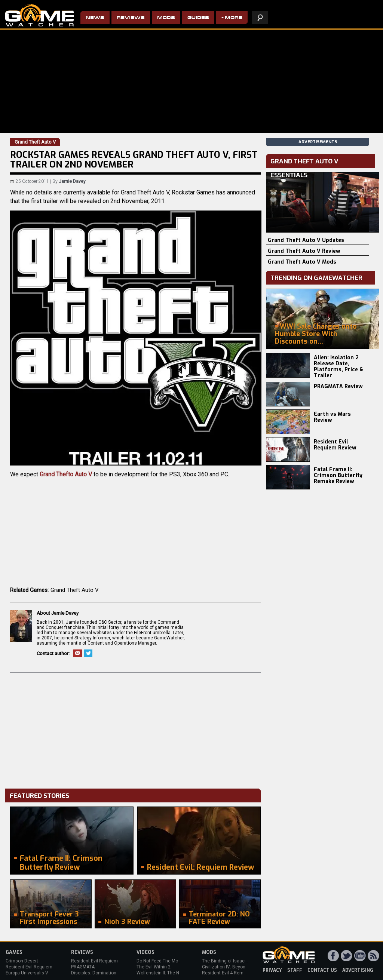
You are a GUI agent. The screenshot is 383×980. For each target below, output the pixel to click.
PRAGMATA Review (338, 386)
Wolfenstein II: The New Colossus (171, 973)
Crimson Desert (22, 961)
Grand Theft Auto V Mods (302, 262)
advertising (358, 970)
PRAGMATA (83, 967)
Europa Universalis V (27, 973)
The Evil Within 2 (154, 967)
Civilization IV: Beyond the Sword (236, 967)
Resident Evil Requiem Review (335, 445)
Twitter (88, 653)
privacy (272, 970)
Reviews (131, 18)
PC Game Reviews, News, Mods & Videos (39, 15)
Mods (166, 18)
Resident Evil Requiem (29, 967)
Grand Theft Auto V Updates (306, 240)
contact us (322, 970)
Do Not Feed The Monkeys (163, 961)
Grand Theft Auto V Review (304, 251)
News (95, 18)
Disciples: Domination (94, 973)
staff (295, 970)
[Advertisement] (135, 729)
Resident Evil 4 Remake (226, 973)
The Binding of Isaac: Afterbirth (234, 961)
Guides (198, 18)
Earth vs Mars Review (332, 417)
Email (78, 653)
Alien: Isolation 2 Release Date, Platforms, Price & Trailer (338, 367)
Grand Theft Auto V (75, 590)
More (234, 18)
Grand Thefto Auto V (66, 474)
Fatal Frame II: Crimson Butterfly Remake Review (338, 475)
